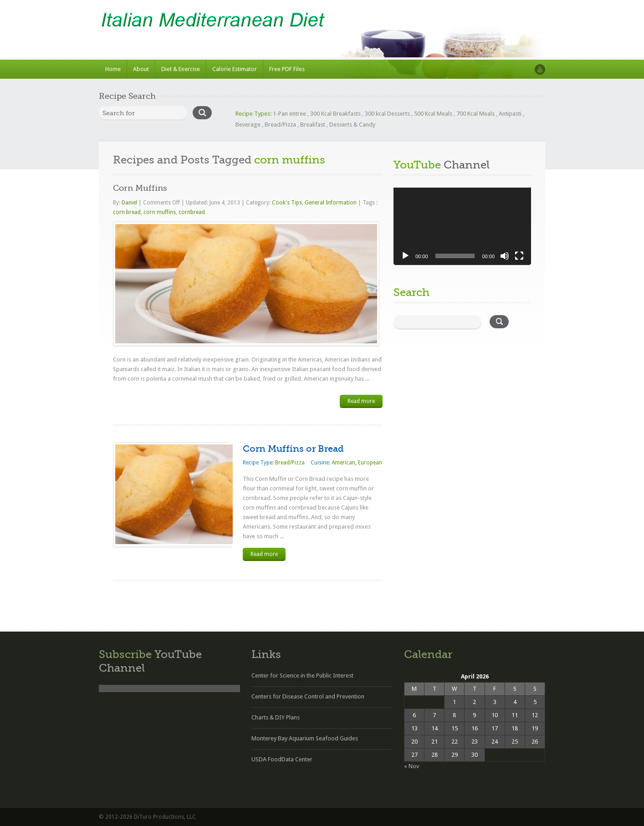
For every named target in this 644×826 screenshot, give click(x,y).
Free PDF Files (287, 69)
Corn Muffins (140, 188)
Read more (361, 401)
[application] (462, 226)
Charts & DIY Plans (276, 717)
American (343, 463)
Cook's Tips (287, 203)
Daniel (130, 203)
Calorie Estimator (235, 69)
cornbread (192, 212)
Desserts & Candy (352, 125)
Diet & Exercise (181, 69)
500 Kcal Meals (433, 114)
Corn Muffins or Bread (293, 449)
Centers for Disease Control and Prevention (308, 696)
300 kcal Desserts (387, 114)
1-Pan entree (289, 114)
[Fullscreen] (519, 256)
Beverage (248, 125)
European (370, 463)
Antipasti (510, 114)
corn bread (127, 212)
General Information (331, 203)
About (141, 69)
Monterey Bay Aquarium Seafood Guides (305, 738)
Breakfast (313, 125)
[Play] (405, 256)
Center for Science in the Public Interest (302, 676)
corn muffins (160, 212)
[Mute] (505, 256)
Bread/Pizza (280, 125)
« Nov (411, 766)
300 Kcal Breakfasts (335, 114)
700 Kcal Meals (475, 114)
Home (113, 69)
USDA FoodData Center (282, 759)
